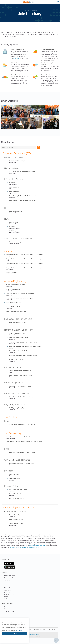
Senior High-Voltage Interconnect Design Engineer (20, 298)
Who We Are (8, 588)
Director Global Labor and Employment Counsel (22, 424)
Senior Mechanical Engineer (13, 303)
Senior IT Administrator (15, 211)
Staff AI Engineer (14, 222)
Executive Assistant (11, 272)
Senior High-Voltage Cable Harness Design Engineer (20, 294)
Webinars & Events (9, 611)
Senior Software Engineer (16, 515)
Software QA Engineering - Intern (18, 322)
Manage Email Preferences (33, 635)
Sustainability (8, 590)
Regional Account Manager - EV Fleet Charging (22, 452)
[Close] (27, 621)
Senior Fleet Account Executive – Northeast (18, 437)
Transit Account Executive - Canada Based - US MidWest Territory (24, 441)
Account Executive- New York (17, 498)
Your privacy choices (14, 638)
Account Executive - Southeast (17, 494)
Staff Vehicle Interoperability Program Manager (22, 463)
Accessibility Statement (40, 630)
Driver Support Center (10, 578)
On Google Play (10, 567)
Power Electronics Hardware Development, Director (23, 342)
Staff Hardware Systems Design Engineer (20, 386)
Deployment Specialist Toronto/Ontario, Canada (22, 172)
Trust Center (7, 580)
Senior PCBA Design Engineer (14, 307)
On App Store (9, 563)
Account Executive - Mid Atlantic (18, 489)
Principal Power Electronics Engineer (19, 351)
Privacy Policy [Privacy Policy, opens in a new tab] (19, 630)
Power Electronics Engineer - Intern (19, 338)
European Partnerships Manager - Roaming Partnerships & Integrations (25, 254)
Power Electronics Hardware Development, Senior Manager (25, 347)
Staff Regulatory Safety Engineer (18, 408)
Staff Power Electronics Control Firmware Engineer (23, 355)
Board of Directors (9, 594)
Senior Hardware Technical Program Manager (21, 397)
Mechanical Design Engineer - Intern (16, 285)
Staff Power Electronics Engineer (18, 360)
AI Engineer (12, 183)
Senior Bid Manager (14, 474)
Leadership (7, 592)
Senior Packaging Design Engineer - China (20, 375)
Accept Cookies (14, 634)
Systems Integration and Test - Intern (16, 311)
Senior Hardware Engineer (13, 289)
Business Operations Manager (17, 161)
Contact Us (7, 599)
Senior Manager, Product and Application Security (23, 196)
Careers (6, 597)
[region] (14, 630)
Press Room (7, 607)
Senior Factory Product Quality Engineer (20, 371)
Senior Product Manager (16, 242)
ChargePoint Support (10, 576)
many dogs (16, 58)
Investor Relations (9, 609)
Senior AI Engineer (14, 187)
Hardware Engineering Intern (17, 333)
